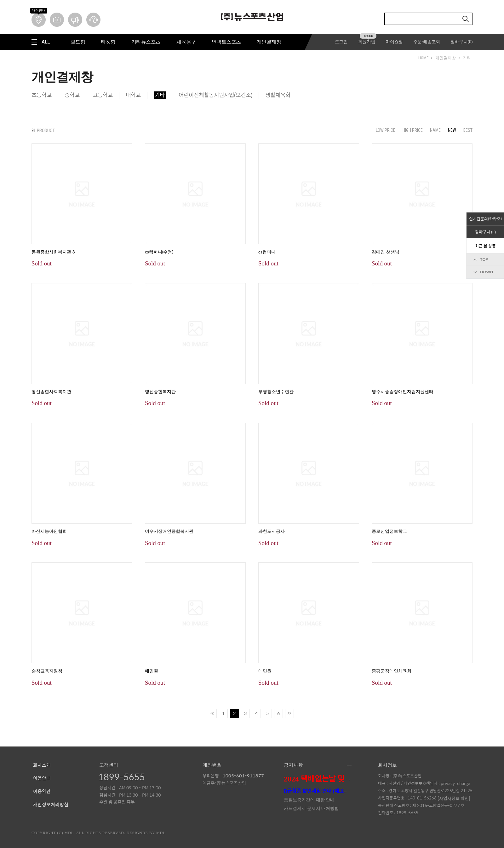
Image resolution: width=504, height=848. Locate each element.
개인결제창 (446, 58)
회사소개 (42, 765)
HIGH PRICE (413, 130)
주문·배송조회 (427, 42)
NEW (452, 130)
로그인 (341, 42)
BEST (468, 130)
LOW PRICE (386, 130)
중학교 (72, 95)
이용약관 (42, 792)
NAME (435, 130)
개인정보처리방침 (51, 805)
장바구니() (461, 42)
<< (212, 713)
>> (289, 713)
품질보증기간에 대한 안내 (309, 800)
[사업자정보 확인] (454, 798)
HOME (423, 58)
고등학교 (103, 95)
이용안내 (42, 778)
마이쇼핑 (394, 42)
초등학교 (42, 95)
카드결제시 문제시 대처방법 (311, 808)
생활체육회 (278, 95)
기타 (467, 58)
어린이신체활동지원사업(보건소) (215, 95)
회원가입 (367, 42)
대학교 (133, 95)
